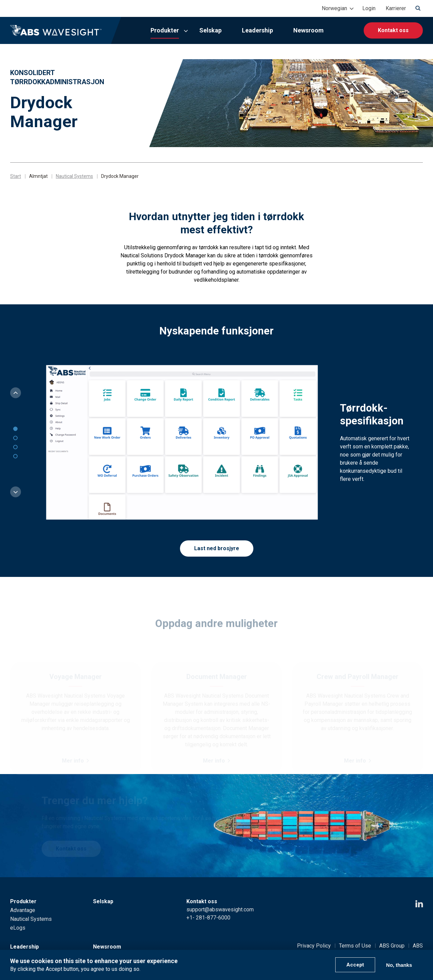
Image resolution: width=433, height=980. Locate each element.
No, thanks (399, 965)
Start (16, 176)
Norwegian (334, 8)
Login (369, 8)
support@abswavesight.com (220, 909)
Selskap (210, 30)
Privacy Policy (314, 946)
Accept (355, 965)
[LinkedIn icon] (419, 904)
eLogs (18, 928)
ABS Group (392, 946)
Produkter (165, 30)
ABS (418, 946)
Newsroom (309, 30)
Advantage (23, 910)
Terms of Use (355, 946)
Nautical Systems (74, 176)
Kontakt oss (393, 30)
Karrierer (396, 8)
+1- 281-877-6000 (208, 918)
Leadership (257, 30)
